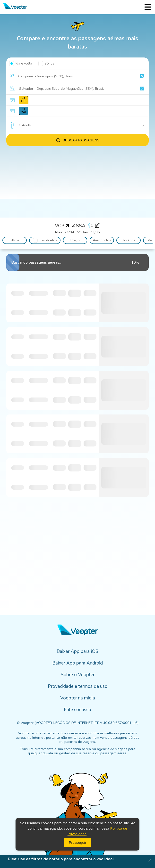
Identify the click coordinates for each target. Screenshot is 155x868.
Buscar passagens (77, 140)
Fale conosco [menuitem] (77, 710)
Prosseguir (77, 842)
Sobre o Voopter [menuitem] (78, 675)
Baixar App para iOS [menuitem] (77, 651)
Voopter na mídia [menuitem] (78, 698)
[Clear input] (142, 76)
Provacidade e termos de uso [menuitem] (78, 686)
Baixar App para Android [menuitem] (77, 663)
